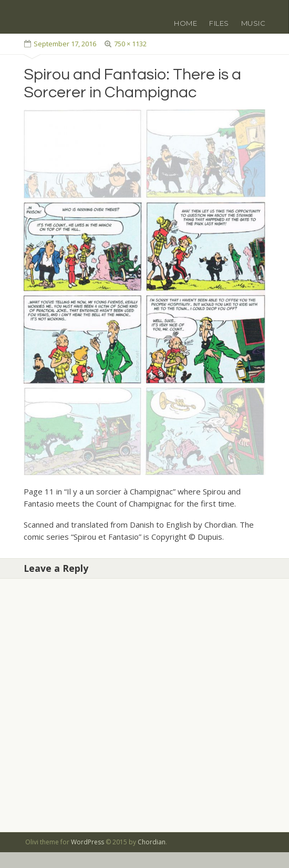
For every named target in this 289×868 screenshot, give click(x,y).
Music (254, 23)
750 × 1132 (130, 44)
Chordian (152, 842)
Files (219, 23)
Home (185, 23)
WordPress (87, 842)
